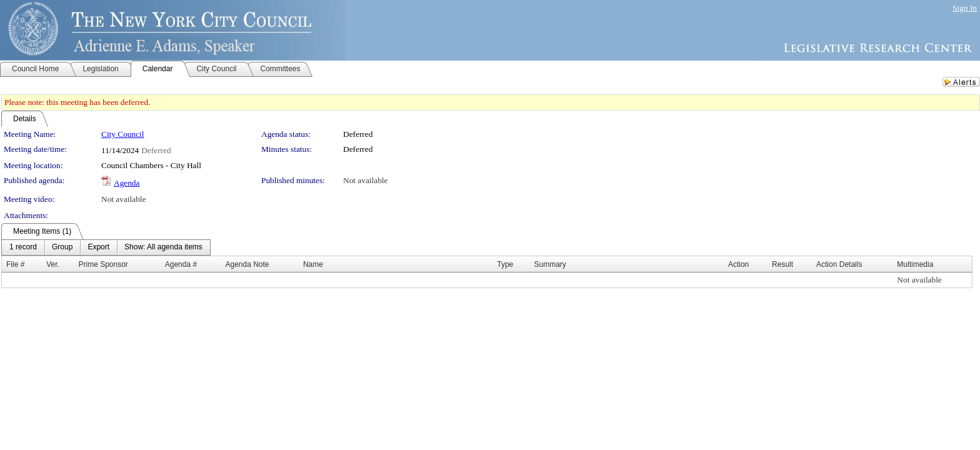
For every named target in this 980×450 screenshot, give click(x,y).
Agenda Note (247, 264)
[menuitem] (23, 247)
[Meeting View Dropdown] (163, 247)
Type (505, 264)
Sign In (965, 8)
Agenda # (181, 264)
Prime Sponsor (103, 264)
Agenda (127, 183)
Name (313, 264)
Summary (550, 264)
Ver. (53, 264)
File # (15, 264)
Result (782, 264)
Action (738, 264)
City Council (123, 134)
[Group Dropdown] (62, 247)
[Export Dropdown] (98, 247)
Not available (365, 180)
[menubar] (106, 247)
